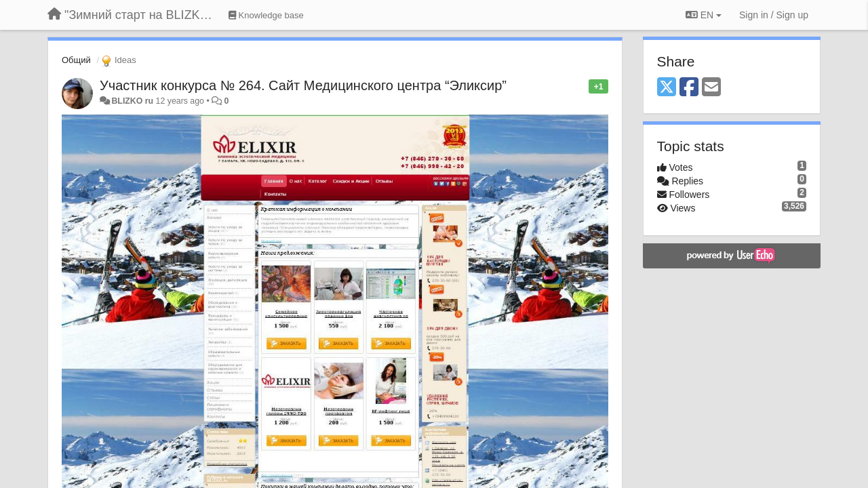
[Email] (711, 88)
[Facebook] (689, 88)
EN (704, 15)
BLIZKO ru (133, 101)
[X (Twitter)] (667, 88)
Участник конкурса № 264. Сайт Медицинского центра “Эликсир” (303, 85)
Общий (76, 60)
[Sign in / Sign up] (774, 15)
